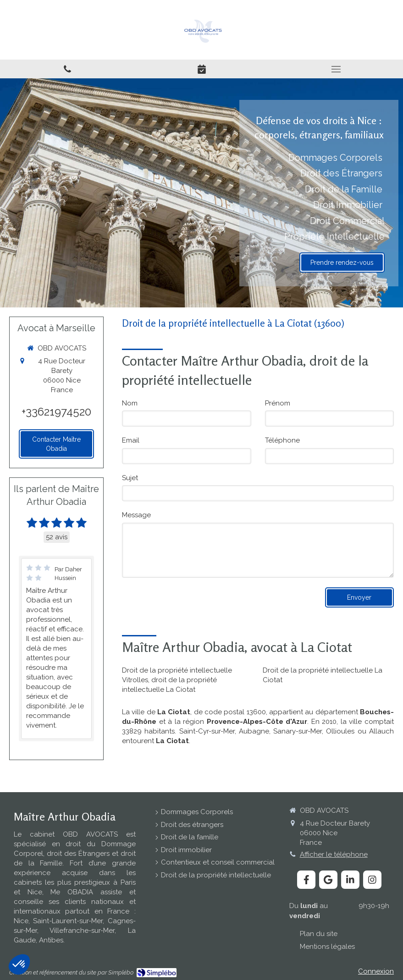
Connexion (376, 971)
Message (136, 515)
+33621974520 (56, 412)
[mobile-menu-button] (336, 69)
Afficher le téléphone (334, 854)
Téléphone (282, 440)
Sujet (130, 478)
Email (131, 440)
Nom (130, 403)
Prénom (278, 403)
